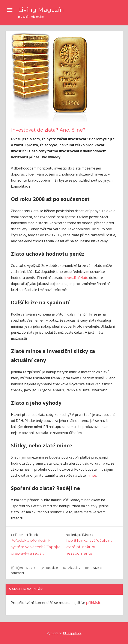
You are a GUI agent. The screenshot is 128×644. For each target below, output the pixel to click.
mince (91, 475)
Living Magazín (41, 10)
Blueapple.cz (72, 633)
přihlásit (93, 603)
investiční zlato (76, 278)
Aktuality (74, 568)
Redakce (52, 568)
